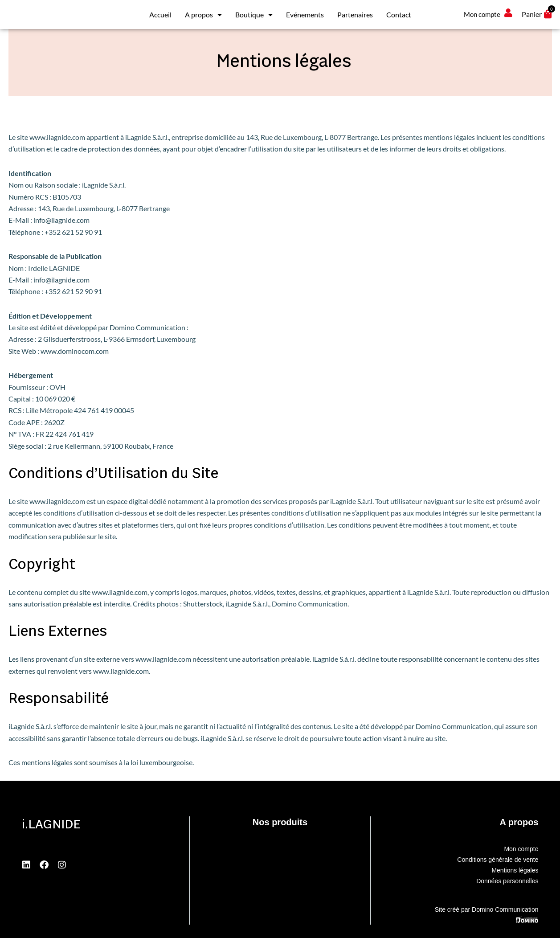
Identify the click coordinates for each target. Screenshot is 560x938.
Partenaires (355, 14)
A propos (203, 15)
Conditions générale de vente (498, 860)
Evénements (305, 14)
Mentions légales (515, 870)
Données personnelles (507, 881)
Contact (399, 14)
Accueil (160, 14)
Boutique (254, 15)
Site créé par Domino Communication (487, 909)
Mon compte (521, 849)
